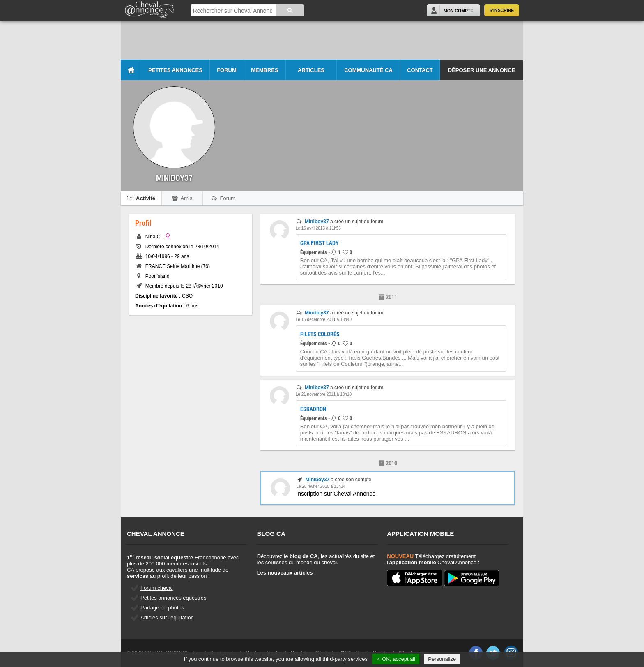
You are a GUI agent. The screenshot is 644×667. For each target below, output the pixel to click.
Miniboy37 (317, 222)
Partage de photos (162, 608)
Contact (420, 70)
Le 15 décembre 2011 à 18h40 (324, 320)
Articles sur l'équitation (167, 617)
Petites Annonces (175, 70)
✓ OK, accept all (396, 659)
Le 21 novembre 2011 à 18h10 (324, 394)
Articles (311, 70)
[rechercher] (233, 11)
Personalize (442, 659)
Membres (264, 70)
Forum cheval (157, 588)
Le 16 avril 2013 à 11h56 (318, 228)
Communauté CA (368, 70)
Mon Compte (458, 11)
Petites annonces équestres (173, 598)
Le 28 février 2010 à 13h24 (321, 486)
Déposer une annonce (482, 70)
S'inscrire (502, 10)
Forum (227, 70)
